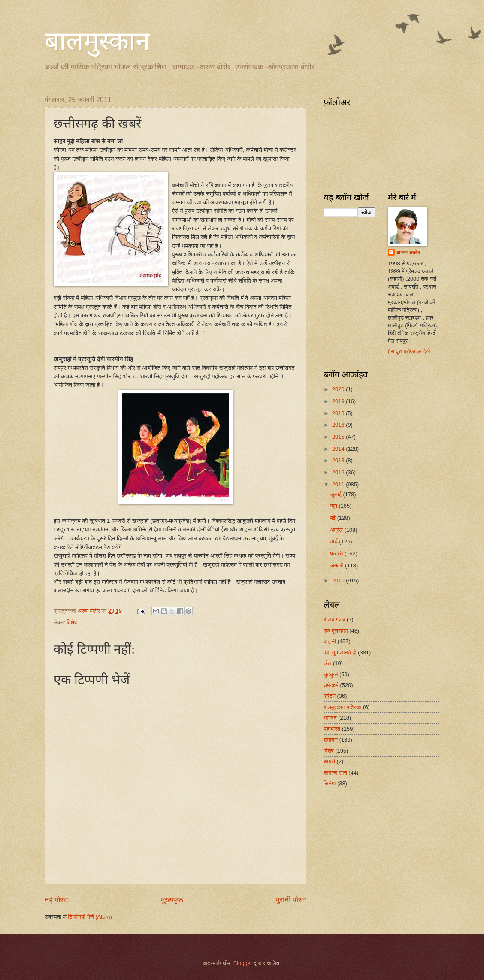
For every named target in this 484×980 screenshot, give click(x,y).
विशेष (72, 623)
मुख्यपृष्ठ (172, 900)
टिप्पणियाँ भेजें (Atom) (90, 917)
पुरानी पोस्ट (291, 900)
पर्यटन (330, 696)
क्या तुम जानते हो (340, 653)
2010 (339, 580)
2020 (339, 389)
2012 (339, 472)
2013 (339, 460)
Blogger (243, 963)
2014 (339, 449)
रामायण (331, 740)
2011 (339, 484)
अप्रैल (337, 530)
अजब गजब (334, 620)
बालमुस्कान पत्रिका (343, 707)
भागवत (330, 718)
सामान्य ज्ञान (335, 773)
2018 (339, 413)
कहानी (330, 641)
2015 (339, 437)
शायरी (329, 761)
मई (333, 518)
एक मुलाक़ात (336, 631)
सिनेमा (330, 783)
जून (334, 506)
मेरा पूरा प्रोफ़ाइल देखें (409, 351)
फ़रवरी (337, 553)
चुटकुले (331, 674)
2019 (339, 401)
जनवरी (337, 565)
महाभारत (332, 729)
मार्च (334, 541)
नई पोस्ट (56, 900)
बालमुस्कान (97, 41)
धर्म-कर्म (331, 685)
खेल (328, 663)
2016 (339, 425)
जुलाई (336, 494)
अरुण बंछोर (408, 252)
